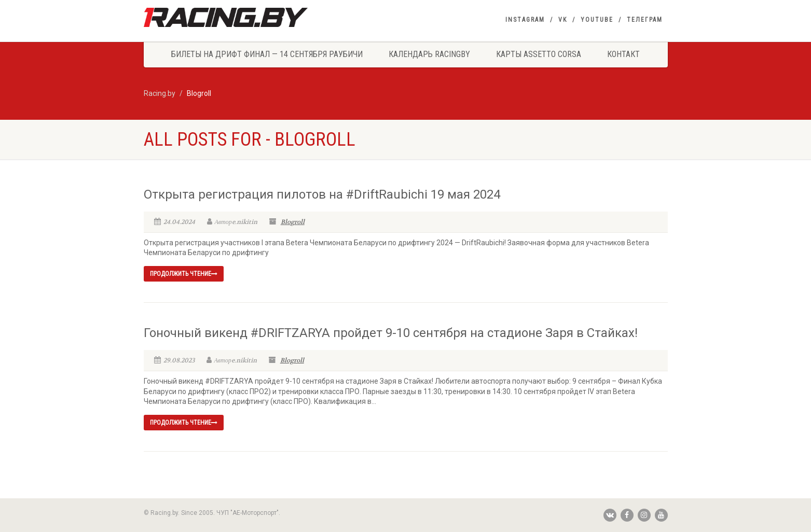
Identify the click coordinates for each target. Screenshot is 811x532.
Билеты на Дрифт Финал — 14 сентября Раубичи (267, 54)
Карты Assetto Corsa (539, 54)
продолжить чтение (184, 274)
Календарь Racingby (429, 54)
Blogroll (293, 222)
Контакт (623, 54)
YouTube (597, 20)
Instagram (525, 20)
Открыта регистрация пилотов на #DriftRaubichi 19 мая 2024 (322, 194)
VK (563, 20)
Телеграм (645, 20)
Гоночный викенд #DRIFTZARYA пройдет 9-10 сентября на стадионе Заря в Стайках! (391, 333)
